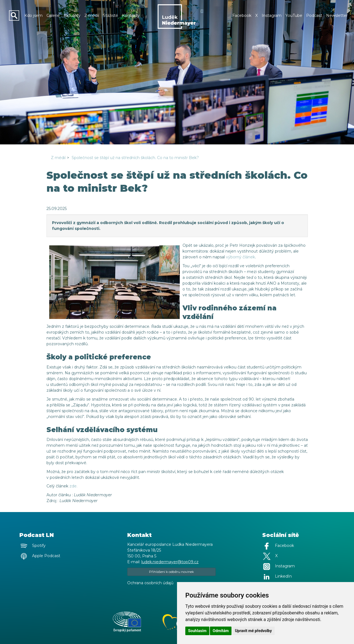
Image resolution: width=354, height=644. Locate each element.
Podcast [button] (314, 15)
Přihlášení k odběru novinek (171, 572)
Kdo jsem (33, 15)
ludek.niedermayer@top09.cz (170, 562)
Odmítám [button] (221, 631)
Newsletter (337, 15)
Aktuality (72, 15)
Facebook (242, 15)
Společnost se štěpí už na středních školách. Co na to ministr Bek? (135, 158)
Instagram (272, 15)
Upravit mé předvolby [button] (253, 631)
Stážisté (110, 15)
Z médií (92, 15)
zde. (73, 486)
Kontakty (131, 15)
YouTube (294, 15)
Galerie (53, 15)
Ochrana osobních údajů (150, 583)
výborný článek (240, 257)
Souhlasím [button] (197, 631)
